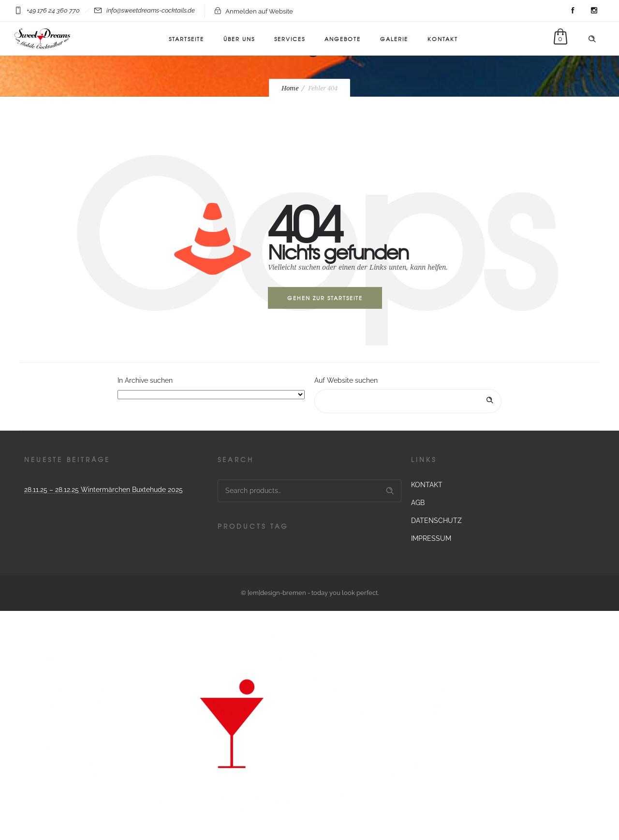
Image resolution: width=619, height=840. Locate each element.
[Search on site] (408, 401)
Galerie (394, 39)
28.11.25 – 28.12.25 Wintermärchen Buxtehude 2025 (103, 490)
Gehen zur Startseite (325, 298)
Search (390, 491)
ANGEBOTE (343, 39)
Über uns (239, 39)
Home (290, 88)
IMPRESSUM (431, 538)
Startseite (186, 39)
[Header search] (592, 39)
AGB (418, 503)
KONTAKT (443, 39)
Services (290, 39)
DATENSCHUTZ (436, 521)
